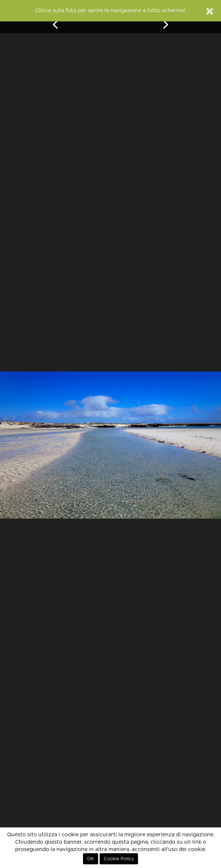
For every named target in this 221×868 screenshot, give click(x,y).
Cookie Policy (119, 859)
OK (91, 859)
